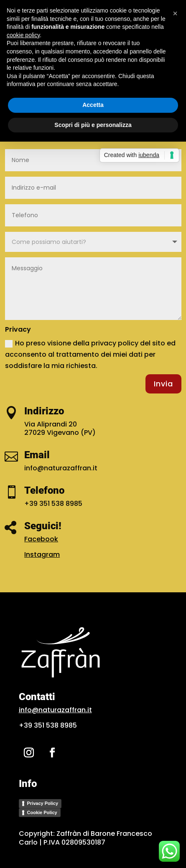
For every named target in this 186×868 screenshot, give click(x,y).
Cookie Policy (42, 812)
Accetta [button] (93, 105)
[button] (175, 13)
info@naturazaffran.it (55, 710)
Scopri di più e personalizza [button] (93, 125)
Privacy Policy (43, 803)
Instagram (42, 555)
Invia (163, 384)
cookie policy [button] (23, 35)
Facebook (41, 539)
